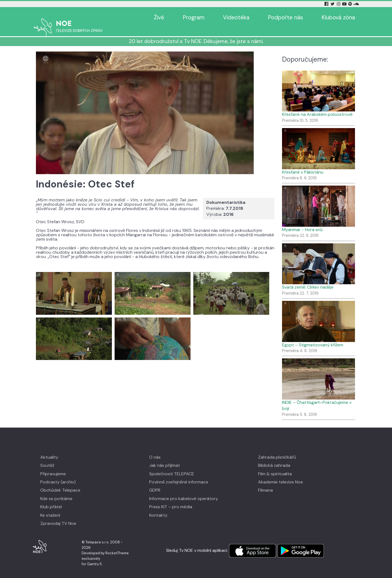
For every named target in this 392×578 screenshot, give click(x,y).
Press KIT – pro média (171, 499)
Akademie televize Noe (281, 474)
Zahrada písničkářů (277, 449)
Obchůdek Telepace (60, 482)
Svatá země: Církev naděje (308, 279)
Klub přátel (51, 499)
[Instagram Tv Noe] (339, 4)
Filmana (265, 482)
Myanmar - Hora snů (302, 222)
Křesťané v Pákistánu (303, 164)
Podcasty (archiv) (58, 474)
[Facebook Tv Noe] (327, 4)
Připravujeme (53, 466)
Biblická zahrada (274, 457)
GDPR (155, 482)
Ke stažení (50, 507)
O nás (155, 449)
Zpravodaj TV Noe (58, 515)
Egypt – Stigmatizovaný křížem (313, 337)
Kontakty (158, 507)
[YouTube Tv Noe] (345, 4)
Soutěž (47, 457)
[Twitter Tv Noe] (333, 4)
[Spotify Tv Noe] (351, 4)
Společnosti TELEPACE (172, 466)
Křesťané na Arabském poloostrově (317, 106)
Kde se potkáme (56, 491)
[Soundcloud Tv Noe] (356, 4)
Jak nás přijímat (165, 457)
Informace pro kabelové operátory (184, 491)
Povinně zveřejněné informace (179, 474)
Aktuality (49, 449)
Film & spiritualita (275, 466)
